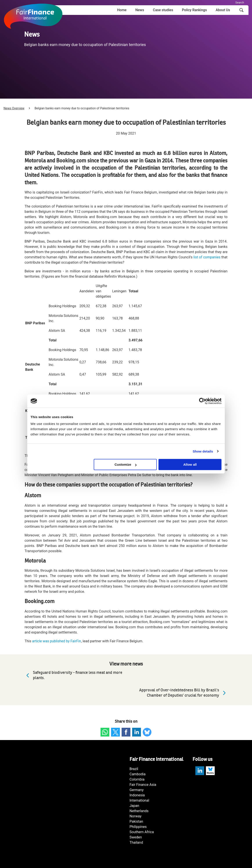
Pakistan (136, 821)
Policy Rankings (194, 10)
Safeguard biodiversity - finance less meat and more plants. (73, 675)
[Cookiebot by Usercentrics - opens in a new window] (202, 401)
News (140, 10)
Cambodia (138, 774)
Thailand (136, 842)
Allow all (190, 464)
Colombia (137, 779)
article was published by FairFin (57, 641)
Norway (135, 816)
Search (240, 3)
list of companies (207, 257)
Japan (134, 806)
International (139, 800)
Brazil (134, 769)
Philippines (138, 827)
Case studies (163, 10)
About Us (223, 10)
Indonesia (137, 795)
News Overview (14, 108)
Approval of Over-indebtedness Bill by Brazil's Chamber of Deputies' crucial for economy (184, 693)
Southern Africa (142, 832)
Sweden (136, 837)
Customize (126, 464)
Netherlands (139, 811)
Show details (203, 451)
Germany (137, 790)
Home (122, 10)
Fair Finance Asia (143, 785)
